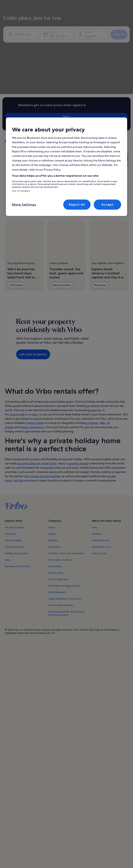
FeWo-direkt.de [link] (101, 473)
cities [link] (35, 347)
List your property (33, 292)
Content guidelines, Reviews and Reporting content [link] (66, 546)
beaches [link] (96, 343)
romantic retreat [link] (78, 396)
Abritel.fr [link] (97, 467)
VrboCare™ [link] (11, 467)
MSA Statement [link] (57, 525)
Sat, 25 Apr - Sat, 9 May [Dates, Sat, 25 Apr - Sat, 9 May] (61, 42)
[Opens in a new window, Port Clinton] (103, 103)
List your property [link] (14, 460)
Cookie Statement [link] (58, 512)
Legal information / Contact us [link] (65, 531)
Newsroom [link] (54, 480)
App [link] (7, 493)
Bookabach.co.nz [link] (101, 480)
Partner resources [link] (14, 480)
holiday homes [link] (35, 356)
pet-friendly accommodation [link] (42, 409)
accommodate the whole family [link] (37, 396)
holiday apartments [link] (32, 360)
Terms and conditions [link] (60, 493)
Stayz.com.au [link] (99, 486)
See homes (17, 228)
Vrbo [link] (95, 460)
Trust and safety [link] (13, 473)
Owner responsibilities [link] (61, 538)
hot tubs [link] (18, 413)
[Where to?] (23, 41)
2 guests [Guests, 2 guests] (90, 42)
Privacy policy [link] (56, 506)
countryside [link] (17, 347)
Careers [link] (52, 467)
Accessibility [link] (55, 499)
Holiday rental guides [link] (17, 486)
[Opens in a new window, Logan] (23, 103)
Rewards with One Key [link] (17, 499)
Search (117, 40)
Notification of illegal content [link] (64, 518)
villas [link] (102, 356)
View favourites (62, 228)
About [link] (52, 460)
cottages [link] (92, 356)
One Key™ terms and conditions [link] (66, 486)
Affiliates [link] (53, 473)
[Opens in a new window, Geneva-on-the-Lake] (63, 103)
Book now (100, 228)
